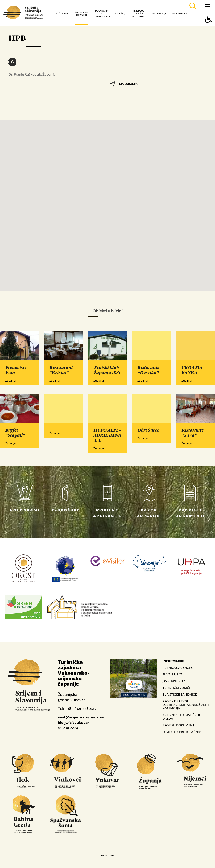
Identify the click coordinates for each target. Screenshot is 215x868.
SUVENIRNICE (173, 675)
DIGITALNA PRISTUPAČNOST (183, 732)
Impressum (107, 855)
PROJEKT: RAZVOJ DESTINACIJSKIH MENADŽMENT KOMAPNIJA (186, 705)
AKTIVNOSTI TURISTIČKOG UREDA (182, 717)
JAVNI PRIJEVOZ (174, 681)
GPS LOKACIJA (124, 84)
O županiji (62, 14)
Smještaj (120, 14)
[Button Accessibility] (208, 27)
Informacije (159, 14)
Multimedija (180, 14)
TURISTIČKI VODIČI (176, 688)
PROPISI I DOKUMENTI (179, 725)
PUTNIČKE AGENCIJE (178, 668)
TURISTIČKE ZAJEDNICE (180, 695)
